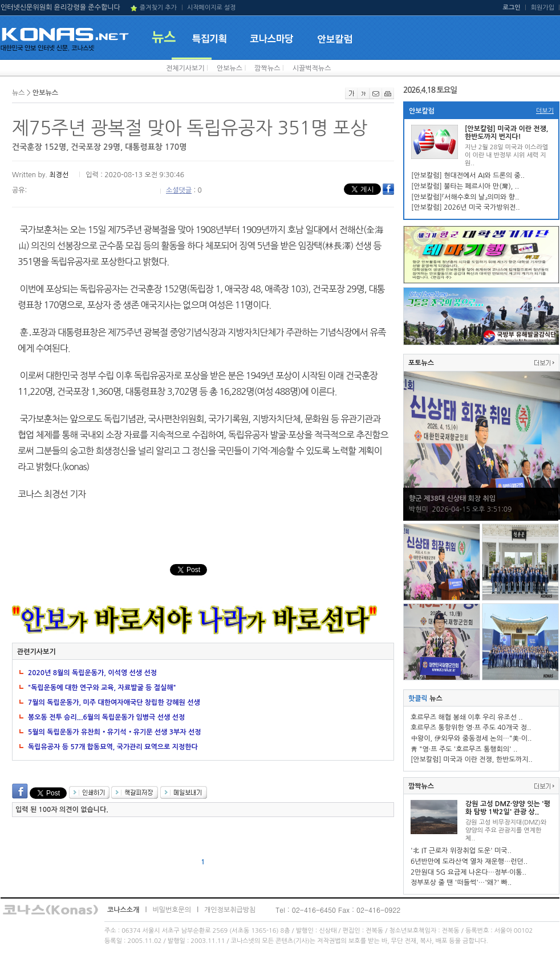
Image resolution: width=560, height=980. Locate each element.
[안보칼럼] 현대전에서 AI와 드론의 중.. (468, 175)
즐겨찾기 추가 (158, 8)
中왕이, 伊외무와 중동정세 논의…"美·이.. (471, 738)
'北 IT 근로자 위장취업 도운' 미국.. (461, 851)
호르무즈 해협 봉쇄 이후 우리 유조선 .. (467, 717)
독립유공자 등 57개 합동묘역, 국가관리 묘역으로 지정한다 (113, 747)
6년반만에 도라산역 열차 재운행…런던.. (469, 861)
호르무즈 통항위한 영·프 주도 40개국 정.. (471, 728)
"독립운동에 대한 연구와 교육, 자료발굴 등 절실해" (102, 688)
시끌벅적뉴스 (312, 68)
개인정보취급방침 (230, 910)
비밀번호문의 (172, 910)
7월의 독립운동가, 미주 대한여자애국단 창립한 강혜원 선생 (114, 703)
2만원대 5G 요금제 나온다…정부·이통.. (468, 872)
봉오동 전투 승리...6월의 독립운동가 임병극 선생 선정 (106, 717)
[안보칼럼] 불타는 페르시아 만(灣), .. (465, 186)
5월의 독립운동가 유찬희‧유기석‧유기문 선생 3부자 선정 (115, 732)
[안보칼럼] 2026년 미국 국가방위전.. (466, 207)
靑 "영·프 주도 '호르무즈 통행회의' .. (464, 749)
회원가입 (543, 8)
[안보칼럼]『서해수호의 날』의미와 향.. (465, 197)
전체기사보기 (185, 68)
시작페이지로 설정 (212, 8)
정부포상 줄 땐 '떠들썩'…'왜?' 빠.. (461, 883)
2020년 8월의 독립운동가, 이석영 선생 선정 (92, 673)
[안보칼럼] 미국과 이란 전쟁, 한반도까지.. (472, 759)
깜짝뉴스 (267, 68)
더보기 (545, 111)
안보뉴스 (230, 68)
